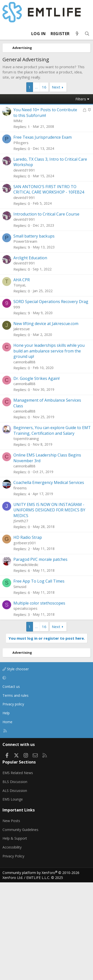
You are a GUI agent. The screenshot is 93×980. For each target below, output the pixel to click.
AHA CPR (22, 377)
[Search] (87, 34)
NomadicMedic (26, 662)
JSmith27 (21, 618)
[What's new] (77, 34)
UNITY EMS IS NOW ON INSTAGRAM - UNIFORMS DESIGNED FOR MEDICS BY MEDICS (49, 608)
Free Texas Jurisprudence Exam (43, 235)
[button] (46, 776)
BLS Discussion (15, 879)
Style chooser (16, 767)
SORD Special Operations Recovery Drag (51, 399)
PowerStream (25, 339)
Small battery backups (34, 334)
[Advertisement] (46, 181)
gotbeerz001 (25, 640)
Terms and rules (15, 793)
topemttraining (26, 536)
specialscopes (25, 706)
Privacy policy (13, 802)
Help (6, 811)
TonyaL (20, 383)
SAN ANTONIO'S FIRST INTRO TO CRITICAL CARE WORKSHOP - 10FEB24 (49, 287)
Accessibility (12, 945)
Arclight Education (30, 355)
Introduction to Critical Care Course (46, 312)
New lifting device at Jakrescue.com (46, 421)
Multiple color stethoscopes (39, 701)
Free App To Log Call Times (39, 679)
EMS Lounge (13, 897)
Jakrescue (22, 426)
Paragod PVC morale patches (40, 657)
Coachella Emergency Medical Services (49, 580)
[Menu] (6, 34)
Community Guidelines (20, 927)
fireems (20, 586)
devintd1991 (24, 268)
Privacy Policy (13, 954)
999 (17, 405)
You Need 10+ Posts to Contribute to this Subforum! (45, 112)
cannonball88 (24, 459)
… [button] (36, 87)
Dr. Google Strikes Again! (36, 476)
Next (56, 87)
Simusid (20, 684)
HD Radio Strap (28, 635)
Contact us (11, 784)
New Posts (11, 918)
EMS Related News (18, 870)
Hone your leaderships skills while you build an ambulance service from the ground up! (49, 448)
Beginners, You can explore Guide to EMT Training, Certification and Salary (52, 528)
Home (7, 819)
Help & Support (15, 936)
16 (44, 87)
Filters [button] (81, 99)
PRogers (21, 240)
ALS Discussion (15, 888)
